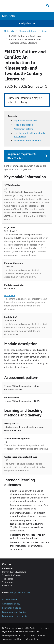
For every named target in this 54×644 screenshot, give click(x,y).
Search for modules (12, 608)
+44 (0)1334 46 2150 (20, 592)
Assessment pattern (23, 129)
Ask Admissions (10, 599)
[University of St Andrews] (16, 5)
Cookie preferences (11, 635)
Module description (23, 125)
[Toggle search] (48, 6)
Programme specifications (15, 612)
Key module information (25, 121)
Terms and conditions (13, 639)
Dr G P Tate (10, 295)
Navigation (27, 23)
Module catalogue (28, 31)
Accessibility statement (35, 635)
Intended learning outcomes (28, 141)
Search (45, 31)
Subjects (8, 16)
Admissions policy (11, 604)
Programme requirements (15, 616)
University (9, 31)
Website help (32, 639)
